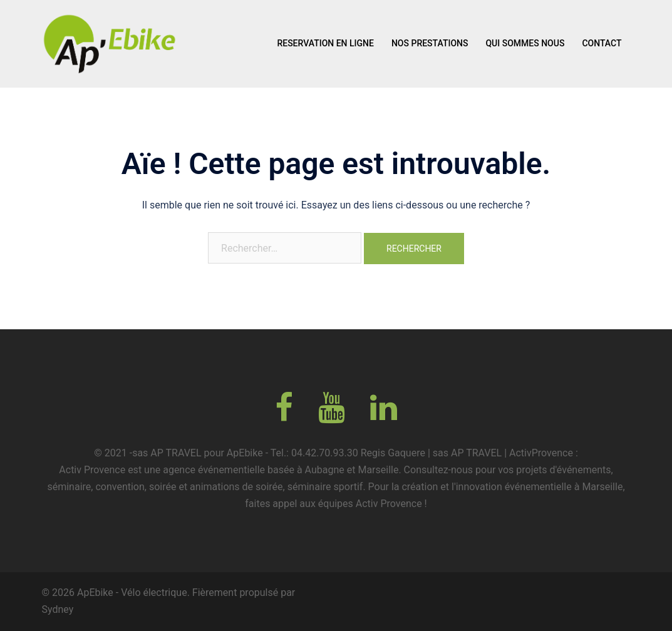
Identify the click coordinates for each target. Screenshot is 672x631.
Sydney (58, 609)
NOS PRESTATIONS (430, 43)
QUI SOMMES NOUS (525, 43)
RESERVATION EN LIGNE (325, 43)
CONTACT (602, 43)
